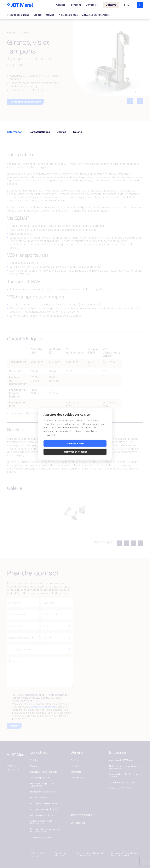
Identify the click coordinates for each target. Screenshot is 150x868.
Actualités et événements (96, 15)
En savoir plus (50, 439)
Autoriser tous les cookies (59, 448)
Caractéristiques (40, 132)
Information (15, 132)
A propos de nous (68, 15)
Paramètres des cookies (91, 448)
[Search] (140, 5)
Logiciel (38, 15)
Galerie (77, 132)
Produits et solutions (18, 15)
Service (50, 15)
